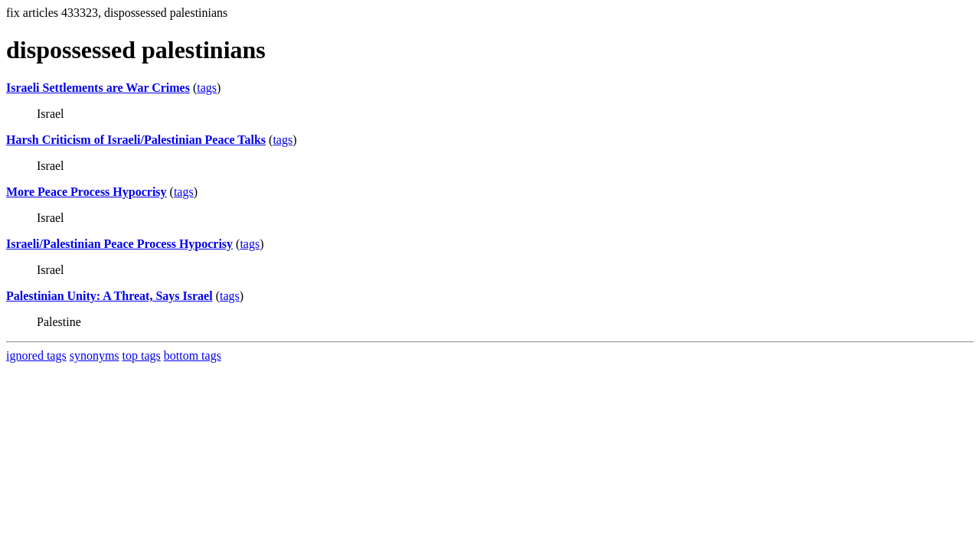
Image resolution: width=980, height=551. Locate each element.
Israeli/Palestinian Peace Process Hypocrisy (119, 244)
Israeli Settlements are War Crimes (98, 88)
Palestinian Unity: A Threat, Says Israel (109, 296)
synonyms (95, 355)
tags (207, 88)
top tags (142, 355)
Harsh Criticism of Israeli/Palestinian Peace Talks (136, 140)
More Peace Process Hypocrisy (87, 192)
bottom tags (193, 355)
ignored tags (36, 355)
